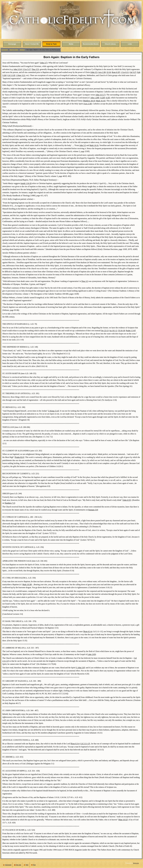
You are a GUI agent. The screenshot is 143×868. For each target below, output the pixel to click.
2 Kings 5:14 (53, 411)
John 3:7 (44, 63)
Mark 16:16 (100, 101)
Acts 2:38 (102, 72)
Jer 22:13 (105, 331)
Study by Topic (14, 50)
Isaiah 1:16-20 (26, 183)
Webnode (136, 863)
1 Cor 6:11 (125, 72)
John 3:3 (99, 95)
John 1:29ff (95, 98)
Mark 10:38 (27, 585)
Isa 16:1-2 (113, 331)
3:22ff (102, 98)
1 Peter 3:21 (21, 75)
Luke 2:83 (91, 654)
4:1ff (107, 98)
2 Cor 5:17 (27, 69)
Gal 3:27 (133, 72)
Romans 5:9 (93, 510)
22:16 (109, 72)
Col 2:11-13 (85, 744)
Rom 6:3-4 (88, 631)
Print (34, 865)
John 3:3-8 (17, 69)
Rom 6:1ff (116, 72)
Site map (18, 865)
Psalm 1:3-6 (130, 331)
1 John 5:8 (80, 668)
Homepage (5, 50)
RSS (27, 865)
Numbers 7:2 (10, 503)
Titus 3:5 (35, 69)
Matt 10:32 (123, 820)
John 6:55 (127, 500)
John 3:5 (94, 72)
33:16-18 (121, 331)
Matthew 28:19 (89, 101)
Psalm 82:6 (19, 457)
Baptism (22, 50)
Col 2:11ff (11, 75)
